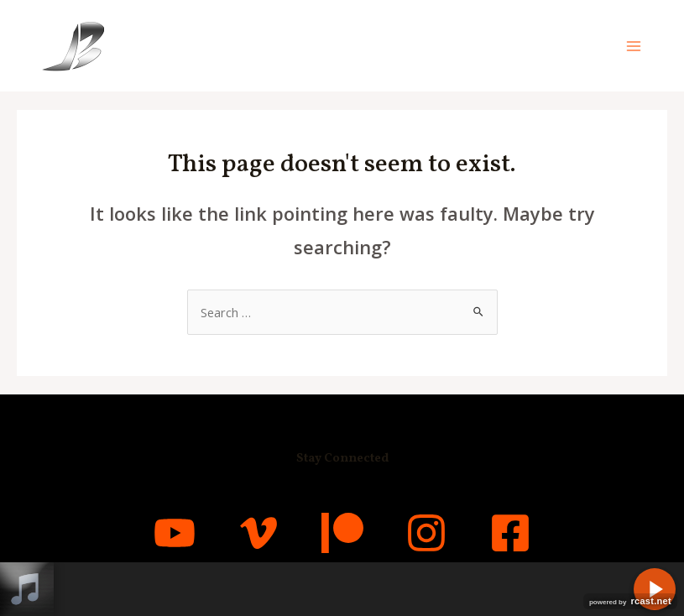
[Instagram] (426, 533)
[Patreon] (342, 533)
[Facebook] (510, 533)
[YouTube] (175, 533)
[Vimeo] (258, 533)
